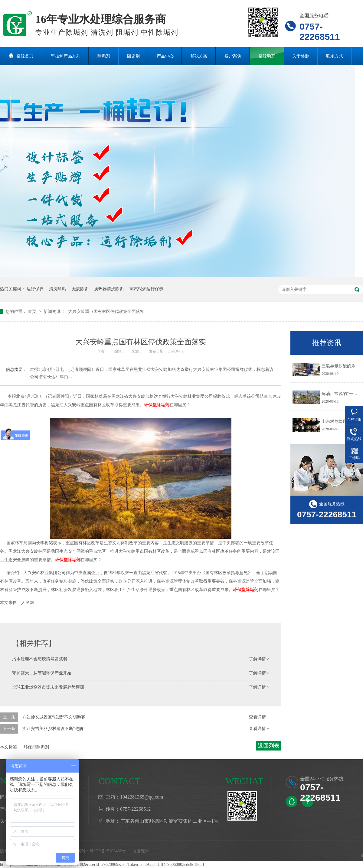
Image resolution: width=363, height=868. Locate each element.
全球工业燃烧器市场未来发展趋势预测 (48, 687)
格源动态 (267, 56)
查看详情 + (259, 717)
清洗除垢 (57, 289)
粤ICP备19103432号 (108, 851)
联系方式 (335, 56)
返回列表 (269, 746)
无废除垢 (80, 289)
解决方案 (199, 56)
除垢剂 (104, 56)
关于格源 (301, 56)
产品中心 (165, 56)
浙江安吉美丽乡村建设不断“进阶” (54, 729)
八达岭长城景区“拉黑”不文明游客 (54, 717)
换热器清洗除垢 (109, 289)
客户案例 (233, 56)
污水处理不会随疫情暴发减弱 (40, 659)
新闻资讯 (53, 312)
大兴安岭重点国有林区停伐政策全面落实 (106, 312)
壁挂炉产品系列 (66, 56)
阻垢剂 (133, 56)
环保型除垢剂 (157, 405)
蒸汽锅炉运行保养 (146, 289)
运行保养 (35, 289)
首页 (33, 312)
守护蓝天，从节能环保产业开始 (42, 673)
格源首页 (25, 56)
